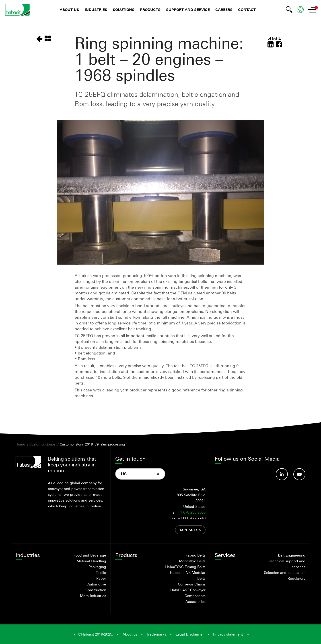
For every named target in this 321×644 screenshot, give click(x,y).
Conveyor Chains (192, 584)
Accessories (195, 601)
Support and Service (188, 10)
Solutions (124, 10)
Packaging (97, 567)
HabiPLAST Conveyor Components (188, 593)
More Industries (93, 596)
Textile (101, 573)
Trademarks (156, 634)
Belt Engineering (292, 555)
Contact (247, 10)
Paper (101, 578)
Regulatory (296, 578)
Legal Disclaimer (190, 634)
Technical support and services (287, 564)
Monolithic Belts (192, 561)
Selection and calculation (285, 573)
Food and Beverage (90, 555)
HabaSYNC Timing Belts (185, 567)
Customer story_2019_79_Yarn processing (92, 444)
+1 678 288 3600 (192, 512)
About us (69, 10)
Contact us (190, 530)
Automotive (97, 584)
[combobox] (140, 474)
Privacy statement (228, 634)
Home (20, 444)
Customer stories (42, 444)
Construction (96, 590)
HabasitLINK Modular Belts (188, 575)
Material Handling (91, 561)
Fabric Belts (196, 555)
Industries (96, 10)
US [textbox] (124, 474)
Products (150, 10)
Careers (224, 10)
